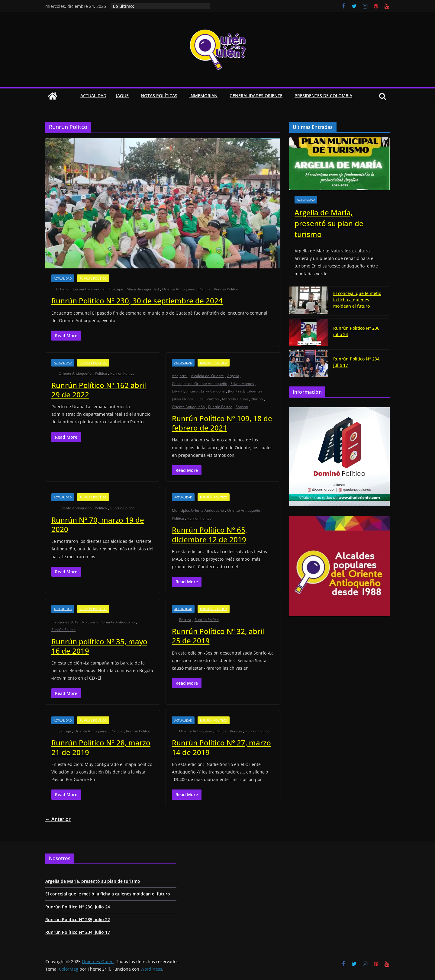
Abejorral (180, 376)
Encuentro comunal (89, 289)
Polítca (221, 731)
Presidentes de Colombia (323, 96)
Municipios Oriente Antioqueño (198, 510)
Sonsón (242, 407)
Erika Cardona (213, 391)
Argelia (233, 376)
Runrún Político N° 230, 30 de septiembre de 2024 (137, 301)
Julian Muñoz (183, 399)
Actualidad (93, 96)
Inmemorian (203, 96)
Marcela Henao (235, 399)
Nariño (257, 399)
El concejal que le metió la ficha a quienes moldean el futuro (357, 300)
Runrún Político (93, 278)
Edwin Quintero (185, 391)
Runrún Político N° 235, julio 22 (78, 919)
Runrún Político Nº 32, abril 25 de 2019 (218, 636)
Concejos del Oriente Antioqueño (200, 384)
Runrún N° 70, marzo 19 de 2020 (98, 524)
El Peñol (63, 289)
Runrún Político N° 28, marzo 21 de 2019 (101, 747)
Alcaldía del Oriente (207, 376)
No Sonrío (90, 622)
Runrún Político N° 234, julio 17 (357, 362)
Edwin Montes (242, 384)
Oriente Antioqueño (179, 289)
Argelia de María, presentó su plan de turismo (329, 223)
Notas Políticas (159, 96)
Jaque (122, 96)
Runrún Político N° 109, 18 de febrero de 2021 (222, 423)
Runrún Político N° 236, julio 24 (357, 331)
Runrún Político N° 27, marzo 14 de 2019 (221, 747)
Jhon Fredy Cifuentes (245, 391)
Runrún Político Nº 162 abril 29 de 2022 (99, 390)
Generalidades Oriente (256, 96)
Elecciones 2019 (65, 622)
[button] (130, 96)
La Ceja (65, 731)
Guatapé (116, 289)
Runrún (236, 731)
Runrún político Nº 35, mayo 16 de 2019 (99, 646)
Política (205, 289)
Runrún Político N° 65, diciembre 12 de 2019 (209, 534)
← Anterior (58, 819)
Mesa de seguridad (143, 289)
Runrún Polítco (226, 289)
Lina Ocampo (208, 399)
